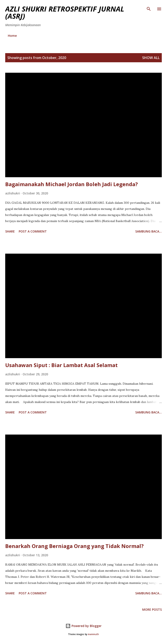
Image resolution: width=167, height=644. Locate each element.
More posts (152, 609)
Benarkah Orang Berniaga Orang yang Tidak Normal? (74, 546)
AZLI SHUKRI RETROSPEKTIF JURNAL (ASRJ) (65, 12)
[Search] (149, 8)
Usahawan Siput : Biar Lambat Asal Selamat (61, 365)
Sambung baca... (149, 231)
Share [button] (10, 231)
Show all (151, 58)
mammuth (93, 634)
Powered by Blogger (83, 626)
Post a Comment (33, 231)
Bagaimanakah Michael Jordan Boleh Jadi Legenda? (72, 184)
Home (12, 36)
